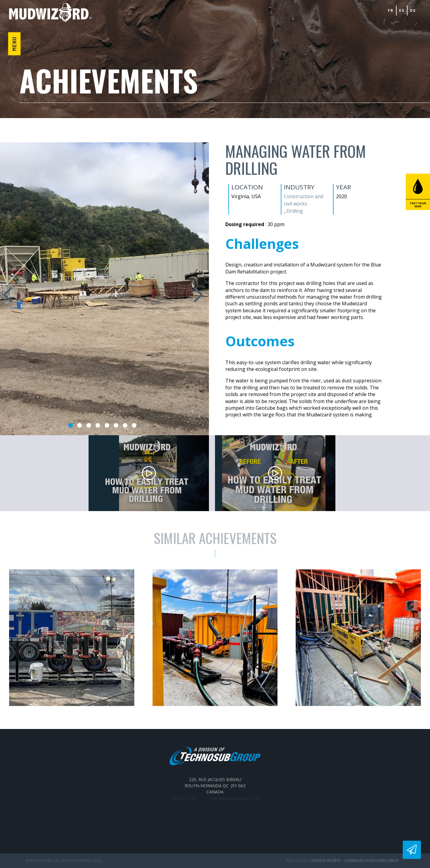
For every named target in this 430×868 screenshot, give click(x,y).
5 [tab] (107, 425)
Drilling (295, 211)
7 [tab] (125, 425)
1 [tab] (71, 425)
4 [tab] (98, 425)
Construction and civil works (304, 200)
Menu (14, 44)
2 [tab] (80, 425)
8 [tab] (134, 425)
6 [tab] (116, 425)
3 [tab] (89, 425)
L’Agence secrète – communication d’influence (354, 861)
